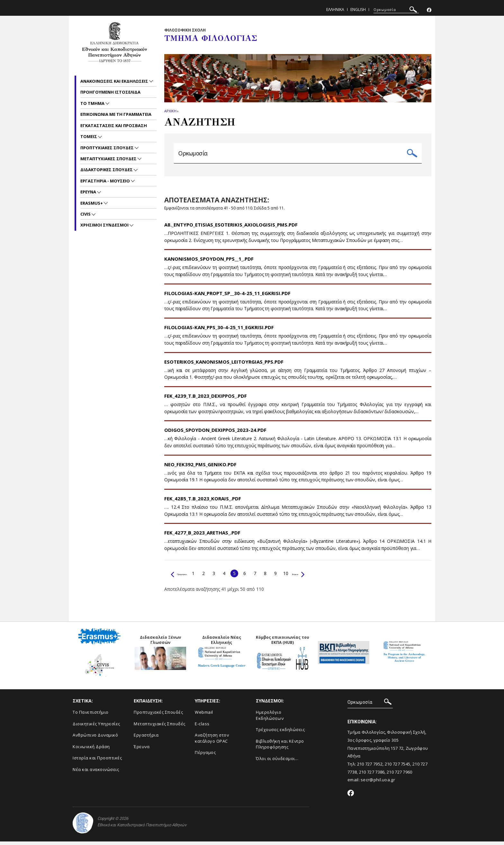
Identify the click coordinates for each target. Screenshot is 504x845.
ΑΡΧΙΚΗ (170, 111)
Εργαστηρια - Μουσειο (106, 181)
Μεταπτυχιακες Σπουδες (109, 159)
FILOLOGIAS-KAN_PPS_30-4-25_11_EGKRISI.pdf (219, 331)
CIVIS (86, 214)
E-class (202, 727)
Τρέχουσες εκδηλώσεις (280, 733)
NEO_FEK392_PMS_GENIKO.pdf (200, 468)
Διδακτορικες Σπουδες (107, 170)
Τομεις (89, 136)
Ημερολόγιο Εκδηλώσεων (270, 719)
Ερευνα (89, 192)
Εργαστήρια (146, 739)
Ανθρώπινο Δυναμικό (95, 739)
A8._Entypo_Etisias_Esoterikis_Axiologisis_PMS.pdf (231, 228)
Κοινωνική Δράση (91, 750)
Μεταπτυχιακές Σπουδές (160, 727)
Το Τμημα (93, 103)
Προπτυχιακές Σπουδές (158, 716)
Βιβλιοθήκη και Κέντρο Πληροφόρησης (280, 748)
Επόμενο (323, 577)
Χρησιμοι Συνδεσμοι (105, 225)
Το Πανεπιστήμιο (91, 716)
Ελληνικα (335, 9)
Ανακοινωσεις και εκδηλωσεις (115, 81)
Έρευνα (142, 750)
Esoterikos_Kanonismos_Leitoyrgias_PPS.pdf (224, 365)
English (358, 9)
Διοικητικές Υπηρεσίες (96, 727)
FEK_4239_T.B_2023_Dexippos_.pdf (206, 399)
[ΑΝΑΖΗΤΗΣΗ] (396, 10)
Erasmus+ (92, 203)
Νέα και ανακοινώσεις (96, 773)
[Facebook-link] (429, 10)
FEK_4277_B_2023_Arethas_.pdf (202, 536)
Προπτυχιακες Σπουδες (108, 148)
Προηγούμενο (188, 577)
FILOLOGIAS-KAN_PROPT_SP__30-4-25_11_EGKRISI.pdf (227, 297)
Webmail (204, 716)
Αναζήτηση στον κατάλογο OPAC (212, 742)
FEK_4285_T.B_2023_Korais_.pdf (203, 502)
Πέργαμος (205, 756)
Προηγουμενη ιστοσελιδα (110, 92)
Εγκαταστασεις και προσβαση (114, 125)
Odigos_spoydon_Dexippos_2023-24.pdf (215, 434)
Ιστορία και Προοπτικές (97, 762)
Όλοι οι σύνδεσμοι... (277, 762)
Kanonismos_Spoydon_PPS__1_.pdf (209, 263)
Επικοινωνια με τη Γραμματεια (116, 114)
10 (305, 577)
